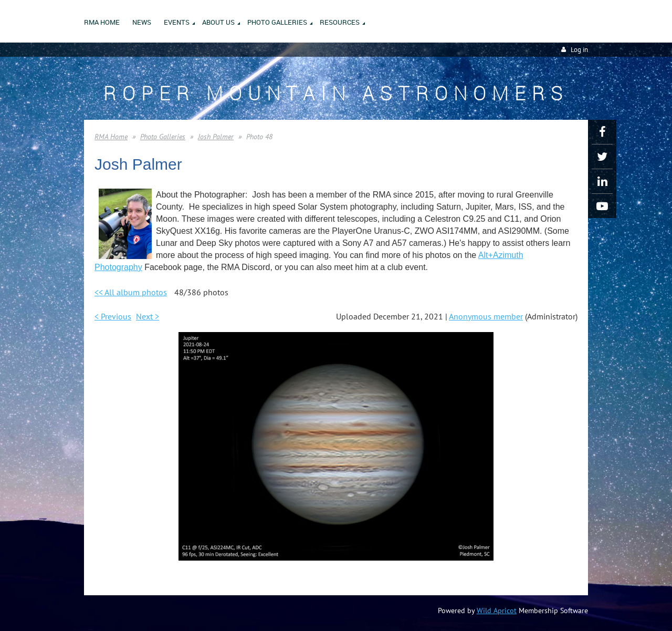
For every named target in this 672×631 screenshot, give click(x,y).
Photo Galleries (163, 137)
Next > (148, 316)
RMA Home (111, 137)
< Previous (113, 316)
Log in (579, 50)
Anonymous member (486, 316)
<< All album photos (131, 292)
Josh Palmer (216, 137)
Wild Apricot (497, 611)
